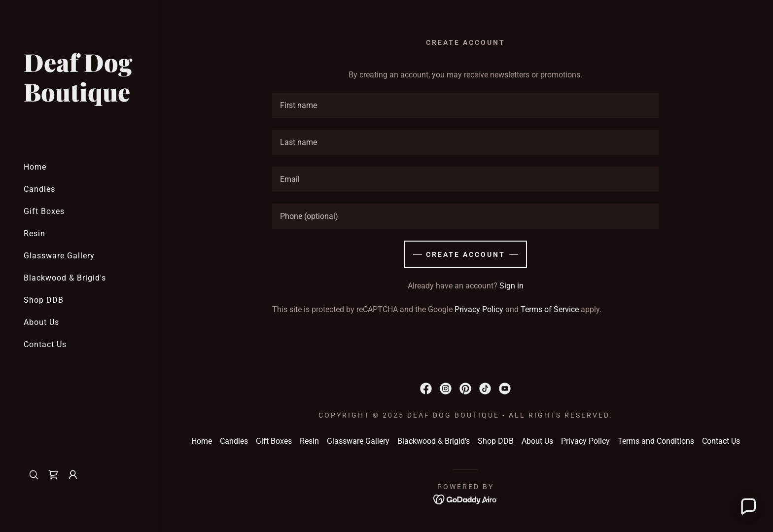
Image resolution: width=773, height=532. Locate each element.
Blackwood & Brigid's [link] (65, 278)
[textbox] (465, 105)
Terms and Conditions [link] (656, 441)
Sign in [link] (511, 286)
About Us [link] (41, 322)
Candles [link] (39, 189)
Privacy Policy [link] (479, 309)
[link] (79, 99)
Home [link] (35, 167)
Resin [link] (35, 233)
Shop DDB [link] (44, 300)
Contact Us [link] (45, 344)
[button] (73, 475)
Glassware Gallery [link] (59, 256)
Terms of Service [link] (550, 309)
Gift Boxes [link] (44, 211)
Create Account (466, 254)
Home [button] (202, 441)
